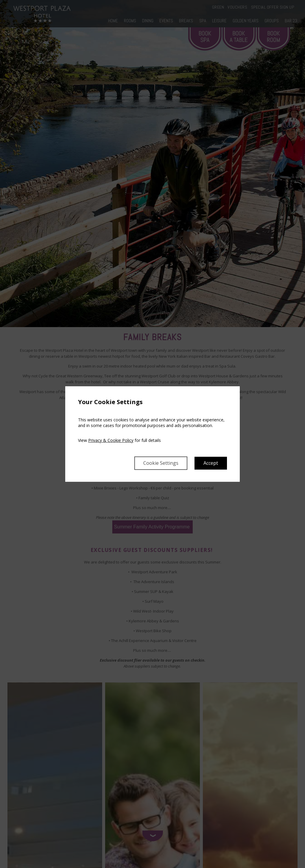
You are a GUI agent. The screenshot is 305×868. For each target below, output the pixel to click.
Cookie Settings (161, 463)
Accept (211, 463)
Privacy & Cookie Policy (111, 440)
